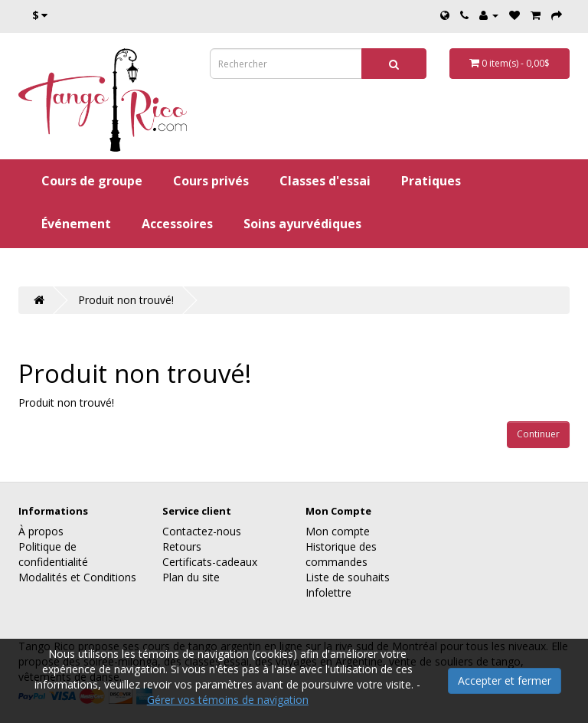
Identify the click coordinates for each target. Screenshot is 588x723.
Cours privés (211, 181)
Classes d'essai (325, 181)
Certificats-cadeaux (210, 562)
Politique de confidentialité (53, 554)
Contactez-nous (202, 531)
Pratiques (431, 181)
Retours (182, 546)
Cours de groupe (92, 181)
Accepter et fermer (505, 680)
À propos (41, 531)
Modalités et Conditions (77, 577)
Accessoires (177, 224)
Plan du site (191, 577)
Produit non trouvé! (126, 300)
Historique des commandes (341, 554)
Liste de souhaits (348, 577)
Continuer (538, 434)
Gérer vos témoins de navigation (228, 700)
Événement (76, 224)
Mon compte (338, 531)
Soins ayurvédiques (302, 224)
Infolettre (328, 592)
